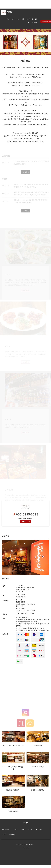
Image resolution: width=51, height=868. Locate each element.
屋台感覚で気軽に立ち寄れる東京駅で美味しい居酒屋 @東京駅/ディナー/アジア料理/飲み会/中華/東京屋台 (31, 195)
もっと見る (26, 174)
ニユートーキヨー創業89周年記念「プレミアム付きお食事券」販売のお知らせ (31, 165)
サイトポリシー (26, 848)
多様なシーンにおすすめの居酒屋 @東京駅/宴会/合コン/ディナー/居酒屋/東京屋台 (31, 203)
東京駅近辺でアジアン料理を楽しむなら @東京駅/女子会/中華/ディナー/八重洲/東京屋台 (31, 188)
